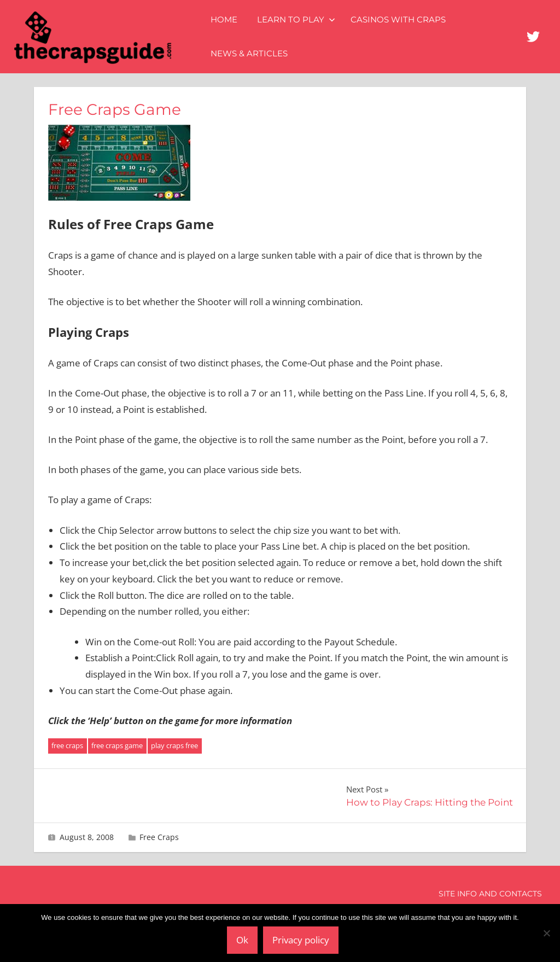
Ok (242, 940)
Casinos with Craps (398, 19)
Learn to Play (296, 19)
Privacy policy (301, 940)
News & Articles (249, 53)
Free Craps (159, 837)
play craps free (174, 745)
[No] (546, 933)
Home (224, 19)
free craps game (117, 745)
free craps (67, 745)
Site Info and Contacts (490, 894)
